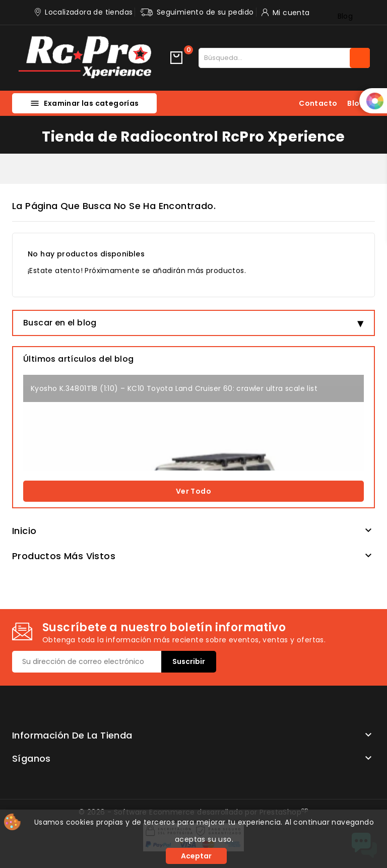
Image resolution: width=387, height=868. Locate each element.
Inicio (24, 531)
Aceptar (196, 856)
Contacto (318, 103)
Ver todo (193, 491)
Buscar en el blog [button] (60, 323)
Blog (345, 16)
